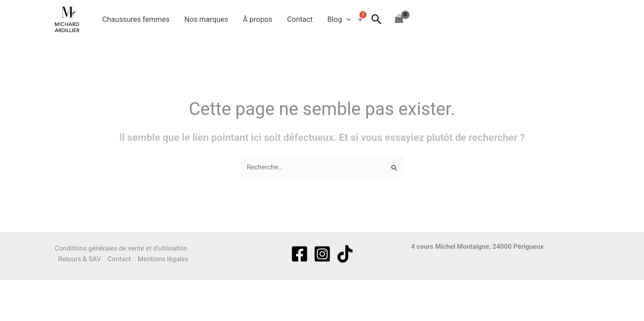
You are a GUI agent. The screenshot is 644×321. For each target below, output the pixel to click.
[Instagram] (322, 254)
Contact (300, 19)
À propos (257, 19)
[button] (346, 20)
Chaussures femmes (136, 19)
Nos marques (206, 19)
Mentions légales (163, 259)
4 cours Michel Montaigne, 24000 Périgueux (477, 247)
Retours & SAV (80, 259)
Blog (339, 20)
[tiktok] (345, 254)
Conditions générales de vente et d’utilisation (121, 248)
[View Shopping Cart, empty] (399, 19)
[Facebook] (300, 254)
